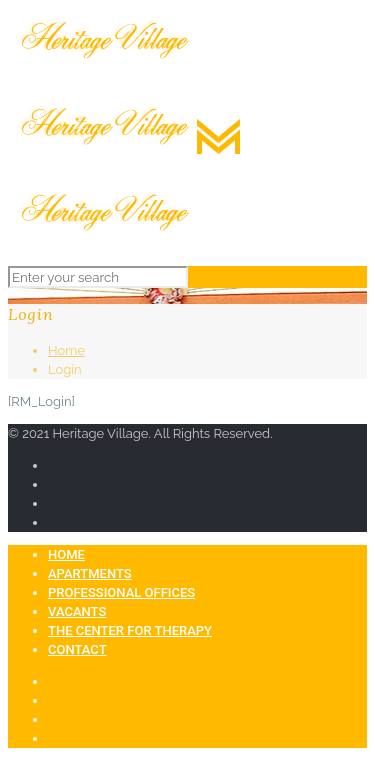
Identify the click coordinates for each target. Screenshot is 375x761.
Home (66, 350)
